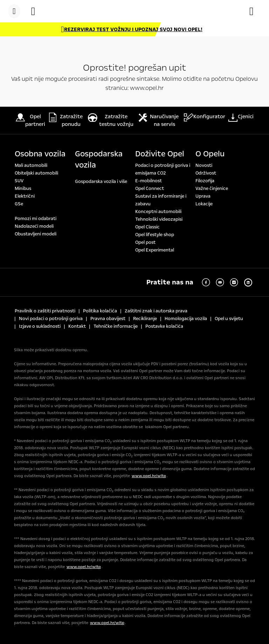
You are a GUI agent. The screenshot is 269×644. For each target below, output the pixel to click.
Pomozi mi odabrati (36, 219)
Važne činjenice (212, 189)
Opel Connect (150, 189)
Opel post (145, 242)
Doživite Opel (160, 154)
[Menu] (14, 11)
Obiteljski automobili (36, 173)
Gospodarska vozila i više (101, 182)
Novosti (204, 165)
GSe (19, 204)
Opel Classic (147, 227)
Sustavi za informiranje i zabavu (161, 200)
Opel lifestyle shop (155, 235)
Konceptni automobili (158, 212)
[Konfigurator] (255, 11)
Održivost (206, 173)
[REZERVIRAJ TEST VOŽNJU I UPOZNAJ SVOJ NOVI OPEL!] (132, 29)
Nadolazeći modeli (34, 226)
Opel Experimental (155, 250)
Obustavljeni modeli (36, 234)
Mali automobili (31, 165)
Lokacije (204, 204)
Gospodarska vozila (99, 160)
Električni (25, 196)
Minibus (23, 189)
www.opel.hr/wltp (149, 476)
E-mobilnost (149, 181)
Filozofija (205, 181)
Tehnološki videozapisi (159, 219)
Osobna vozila (40, 154)
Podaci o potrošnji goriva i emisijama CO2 (163, 169)
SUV (19, 181)
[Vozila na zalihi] (37, 11)
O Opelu (210, 154)
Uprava (203, 196)
